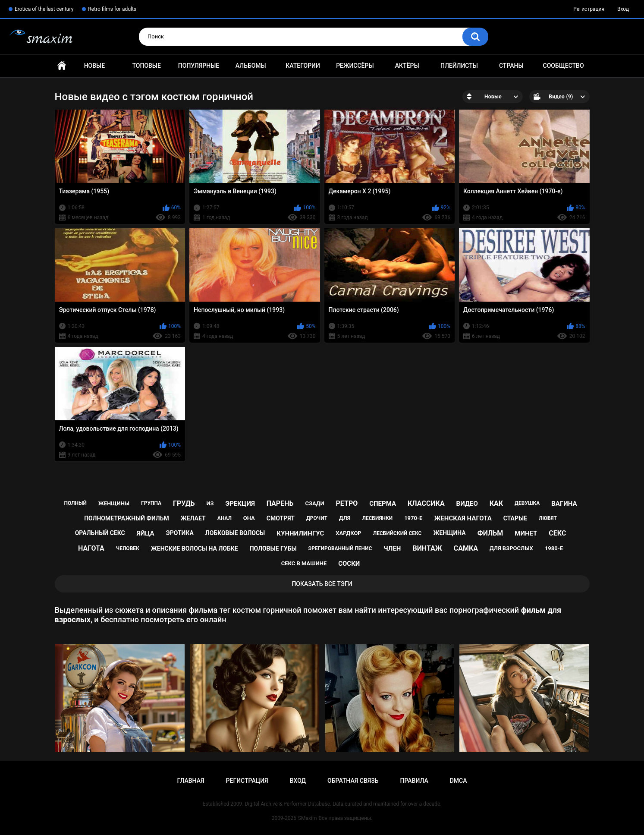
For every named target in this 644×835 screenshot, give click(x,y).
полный (75, 503)
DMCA (459, 781)
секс (557, 533)
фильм (490, 533)
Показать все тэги (322, 584)
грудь (184, 503)
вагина (564, 504)
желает (193, 518)
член (392, 548)
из (210, 503)
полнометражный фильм (127, 518)
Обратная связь (353, 781)
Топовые (146, 66)
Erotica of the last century (44, 9)
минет (526, 533)
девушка (527, 503)
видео (467, 504)
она (249, 518)
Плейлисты (459, 66)
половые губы (273, 548)
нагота (91, 548)
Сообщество (564, 66)
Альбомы (251, 66)
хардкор (348, 533)
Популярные (199, 66)
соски (349, 564)
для (345, 518)
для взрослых (511, 548)
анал (225, 518)
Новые (94, 66)
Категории (303, 66)
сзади (314, 503)
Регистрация (589, 9)
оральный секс (100, 533)
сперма (383, 504)
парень (280, 503)
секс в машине (304, 563)
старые (515, 518)
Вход (623, 9)
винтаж (427, 548)
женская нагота (463, 518)
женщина (449, 533)
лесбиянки (377, 518)
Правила (414, 781)
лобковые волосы (235, 533)
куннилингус (300, 533)
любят (548, 518)
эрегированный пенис (340, 548)
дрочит (317, 518)
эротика (180, 533)
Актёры (407, 66)
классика (426, 503)
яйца (146, 533)
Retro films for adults (112, 9)
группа (151, 503)
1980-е (554, 548)
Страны (511, 66)
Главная (62, 66)
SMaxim (308, 818)
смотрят (281, 518)
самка (466, 548)
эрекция (240, 504)
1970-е (413, 518)
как (496, 503)
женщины (114, 503)
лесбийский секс (397, 533)
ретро (347, 503)
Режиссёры (355, 66)
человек (128, 548)
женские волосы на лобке (195, 548)
